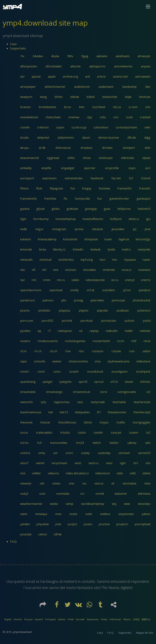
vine (71, 483)
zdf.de (58, 534)
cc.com (133, 107)
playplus (65, 310)
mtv (115, 260)
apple (52, 76)
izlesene (97, 229)
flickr (39, 188)
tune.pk (116, 433)
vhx (148, 463)
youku (88, 524)
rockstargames (75, 341)
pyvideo (25, 331)
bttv (82, 107)
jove (148, 229)
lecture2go (143, 239)
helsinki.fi (144, 209)
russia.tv (98, 351)
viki (42, 483)
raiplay (94, 331)
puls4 (147, 321)
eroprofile (112, 168)
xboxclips (144, 504)
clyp (89, 117)
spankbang (28, 382)
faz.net (116, 178)
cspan (60, 127)
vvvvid (100, 494)
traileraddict (44, 433)
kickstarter (70, 239)
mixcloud (45, 260)
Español (39, 619)
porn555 (47, 321)
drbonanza (63, 148)
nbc (23, 270)
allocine (75, 66)
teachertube (142, 402)
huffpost (116, 219)
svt (148, 392)
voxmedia (63, 494)
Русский (80, 619)
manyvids (144, 249)
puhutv (129, 321)
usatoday (104, 453)
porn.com (27, 321)
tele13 (64, 412)
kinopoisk (91, 239)
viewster (26, 483)
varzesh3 (144, 453)
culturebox (101, 127)
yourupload (142, 524)
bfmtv (59, 97)
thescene (26, 422)
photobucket (142, 300)
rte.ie (147, 341)
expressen (49, 178)
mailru (126, 249)
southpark (143, 372)
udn (148, 443)
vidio (120, 473)
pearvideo (97, 300)
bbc (148, 87)
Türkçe (104, 619)
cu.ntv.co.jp (79, 127)
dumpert (129, 148)
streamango (54, 392)
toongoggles (142, 422)
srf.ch (114, 382)
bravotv (25, 107)
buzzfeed (99, 107)
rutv (132, 351)
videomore (103, 473)
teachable (119, 402)
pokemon (144, 310)
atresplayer (28, 87)
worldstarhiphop (93, 504)
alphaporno (97, 66)
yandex (25, 524)
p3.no (127, 290)
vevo (109, 463)
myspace (130, 260)
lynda (111, 249)
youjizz (72, 524)
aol (22, 76)
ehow (87, 158)
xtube (73, 514)
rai (81, 331)
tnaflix (121, 422)
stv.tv (104, 392)
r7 (49, 331)
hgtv (23, 219)
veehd (40, 463)
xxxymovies (126, 514)
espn (132, 168)
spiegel (47, 382)
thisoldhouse (67, 422)
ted (50, 412)
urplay (85, 453)
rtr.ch (38, 351)
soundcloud (95, 372)
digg (147, 138)
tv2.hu (24, 443)
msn (102, 260)
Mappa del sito (145, 633)
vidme (146, 473)
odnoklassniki (95, 280)
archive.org (70, 76)
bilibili (91, 97)
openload (56, 290)
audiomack (106, 87)
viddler (37, 473)
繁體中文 (146, 619)
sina (98, 361)
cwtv (147, 127)
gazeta (25, 209)
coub (129, 117)
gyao (107, 209)
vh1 (136, 463)
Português (50, 619)
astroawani (143, 76)
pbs (64, 300)
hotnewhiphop (66, 219)
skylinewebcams (118, 361)
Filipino (127, 619)
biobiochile (110, 97)
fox (73, 188)
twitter (114, 443)
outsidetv (109, 290)
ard (87, 76)
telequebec (82, 412)
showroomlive (78, 361)
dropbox (86, 148)
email (30, 581)
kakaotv (26, 239)
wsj (114, 504)
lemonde (26, 249)
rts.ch (53, 351)
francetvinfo (29, 199)
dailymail (43, 138)
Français (28, 619)
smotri (25, 372)
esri (148, 168)
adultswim (123, 56)
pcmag (78, 300)
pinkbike (44, 310)
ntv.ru (61, 280)
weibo (54, 504)
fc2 (131, 178)
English (8, 619)
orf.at (91, 290)
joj (135, 229)
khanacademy (47, 239)
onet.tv (146, 280)
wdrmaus (144, 494)
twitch (97, 443)
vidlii (133, 473)
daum (86, 138)
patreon (48, 300)
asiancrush (120, 76)
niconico (71, 270)
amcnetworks (123, 66)
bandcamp (129, 87)
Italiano (62, 619)
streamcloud (81, 392)
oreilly (74, 290)
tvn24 (80, 443)
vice (23, 473)
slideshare (143, 361)
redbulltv (112, 331)
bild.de (75, 97)
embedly (26, 168)
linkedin (78, 249)
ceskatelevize (29, 117)
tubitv (82, 433)
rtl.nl (23, 351)
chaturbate (53, 117)
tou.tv (24, 433)
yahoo (146, 514)
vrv (82, 494)
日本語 (136, 619)
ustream (124, 453)
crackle (25, 127)
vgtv (123, 463)
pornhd (67, 321)
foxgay (87, 188)
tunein (134, 433)
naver (146, 260)
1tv (22, 56)
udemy (132, 443)
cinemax (74, 117)
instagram (59, 229)
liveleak (96, 249)
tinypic (104, 422)
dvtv (148, 148)
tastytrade (98, 402)
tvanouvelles (59, 443)
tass (80, 402)
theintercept (142, 412)
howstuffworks (93, 219)
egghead (53, 158)
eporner (90, 168)
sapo (24, 361)
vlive (147, 483)
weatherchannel (31, 504)
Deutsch (18, 619)
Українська (93, 619)
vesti (78, 463)
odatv (75, 280)
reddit (129, 331)
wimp (70, 504)
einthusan (106, 158)
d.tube (24, 138)
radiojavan (65, 331)
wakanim (121, 494)
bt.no (67, 107)
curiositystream (126, 127)
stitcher (145, 382)
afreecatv (144, 56)
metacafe (26, 260)
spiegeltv (65, 382)
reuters (25, 341)
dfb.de (132, 138)
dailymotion (66, 138)
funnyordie (82, 199)
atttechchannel (55, 87)
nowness (144, 270)
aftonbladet (54, 66)
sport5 (83, 382)
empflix (46, 168)
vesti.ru (93, 463)
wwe (127, 504)
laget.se (124, 239)
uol (55, 453)
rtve (68, 351)
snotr (41, 372)
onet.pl (130, 280)
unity (42, 453)
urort (69, 453)
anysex (146, 66)
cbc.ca (117, 107)
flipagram (56, 188)
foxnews (105, 188)
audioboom (82, 87)
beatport (26, 97)
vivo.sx (99, 483)
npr (23, 280)
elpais (146, 158)
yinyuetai (42, 524)
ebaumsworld (29, 158)
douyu (24, 148)
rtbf (134, 341)
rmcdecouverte (48, 341)
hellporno (124, 209)
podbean (123, 310)
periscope (118, 300)
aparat (36, 76)
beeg (43, 97)
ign (148, 219)
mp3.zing (87, 260)
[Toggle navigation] (148, 7)
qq (39, 331)
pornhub (87, 321)
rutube (116, 351)
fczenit (146, 178)
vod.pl (24, 494)
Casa (13, 44)
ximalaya (41, 514)
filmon (24, 188)
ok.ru (115, 280)
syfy (43, 402)
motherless (66, 260)
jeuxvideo (118, 229)
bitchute (145, 97)
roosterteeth (101, 341)
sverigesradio (127, 392)
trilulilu (65, 433)
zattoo (43, 534)
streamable (28, 392)
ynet (58, 524)
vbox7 (24, 463)
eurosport (27, 178)
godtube (72, 209)
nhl (44, 270)
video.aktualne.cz (77, 473)
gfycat (40, 209)
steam (129, 382)
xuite (89, 514)
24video (38, 56)
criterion (43, 127)
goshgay (91, 209)
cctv (148, 107)
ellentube (128, 158)
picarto (25, 310)
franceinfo (125, 188)
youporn (122, 524)
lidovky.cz (59, 249)
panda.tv (145, 290)
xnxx (58, 514)
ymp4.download (22, 632)
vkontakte (129, 483)
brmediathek (47, 107)
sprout (99, 382)
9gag (85, 56)
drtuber (108, 148)
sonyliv (74, 372)
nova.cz (126, 270)
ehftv (71, 158)
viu (84, 483)
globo (56, 209)
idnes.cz (134, 219)
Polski (71, 619)
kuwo (108, 239)
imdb (24, 229)
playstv (84, 310)
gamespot (143, 199)
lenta (42, 249)
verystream (59, 463)
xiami (24, 514)
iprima (79, 229)
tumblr (98, 433)
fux (100, 199)
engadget (68, 168)
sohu (57, 372)
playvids (102, 310)
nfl (34, 270)
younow (104, 524)
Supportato (18, 48)
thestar (45, 422)
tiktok (88, 422)
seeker (57, 361)
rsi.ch (120, 341)
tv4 (39, 443)
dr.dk (42, 148)
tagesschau (62, 402)
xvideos (105, 514)
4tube (55, 56)
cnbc (103, 117)
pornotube (109, 321)
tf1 (99, 412)
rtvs (81, 351)
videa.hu (53, 473)
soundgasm (119, 372)
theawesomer (117, 412)
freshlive (50, 199)
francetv (145, 188)
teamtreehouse (31, 412)
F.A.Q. (14, 542)
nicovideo (89, 270)
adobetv (102, 56)
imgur (39, 229)
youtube (26, 534)
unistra (25, 453)
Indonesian (115, 619)
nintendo (109, 270)
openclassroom (31, 290)
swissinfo (27, 402)
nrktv (47, 280)
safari (146, 351)
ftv (66, 199)
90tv (70, 56)
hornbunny (41, 219)
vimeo (56, 483)
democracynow (109, 138)
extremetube (74, 178)
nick (56, 270)
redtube (145, 331)
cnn (116, 117)
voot (42, 494)
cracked (145, 117)
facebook (97, 178)
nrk (34, 280)
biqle (128, 97)
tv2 (148, 433)
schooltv (40, 361)
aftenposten (29, 66)
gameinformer (119, 199)
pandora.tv (28, 300)
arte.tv (101, 76)
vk (113, 483)
